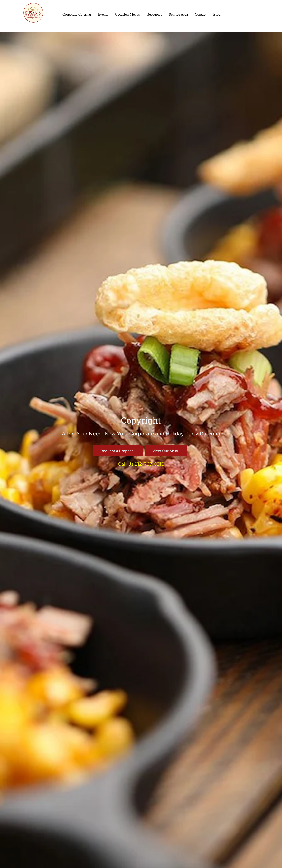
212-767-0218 (150, 464)
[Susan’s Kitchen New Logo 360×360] (33, 4)
